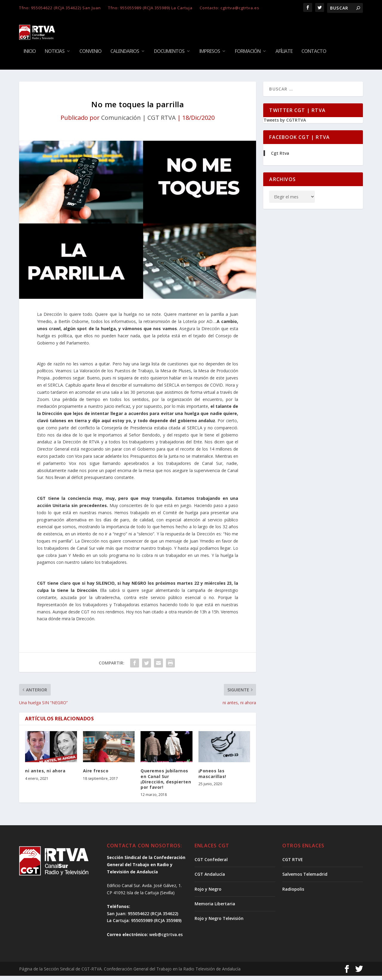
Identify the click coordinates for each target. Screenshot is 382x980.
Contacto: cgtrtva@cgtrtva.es (229, 8)
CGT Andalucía (210, 878)
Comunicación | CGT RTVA (138, 122)
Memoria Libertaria (215, 908)
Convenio (90, 56)
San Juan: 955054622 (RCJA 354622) (143, 918)
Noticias (55, 56)
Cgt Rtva (280, 157)
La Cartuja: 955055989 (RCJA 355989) (144, 925)
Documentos (169, 56)
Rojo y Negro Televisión (219, 922)
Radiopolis (293, 893)
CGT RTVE (293, 864)
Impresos (210, 56)
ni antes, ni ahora (45, 775)
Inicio (30, 56)
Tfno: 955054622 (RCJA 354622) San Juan (60, 8)
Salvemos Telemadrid (305, 878)
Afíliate (284, 56)
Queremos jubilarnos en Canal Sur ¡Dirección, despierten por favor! (166, 783)
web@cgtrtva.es (166, 939)
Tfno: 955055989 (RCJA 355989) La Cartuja (150, 8)
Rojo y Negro (208, 893)
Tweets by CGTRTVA (285, 124)
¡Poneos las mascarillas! (212, 778)
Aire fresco (96, 775)
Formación (248, 56)
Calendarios (125, 56)
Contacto (314, 56)
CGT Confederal (211, 864)
